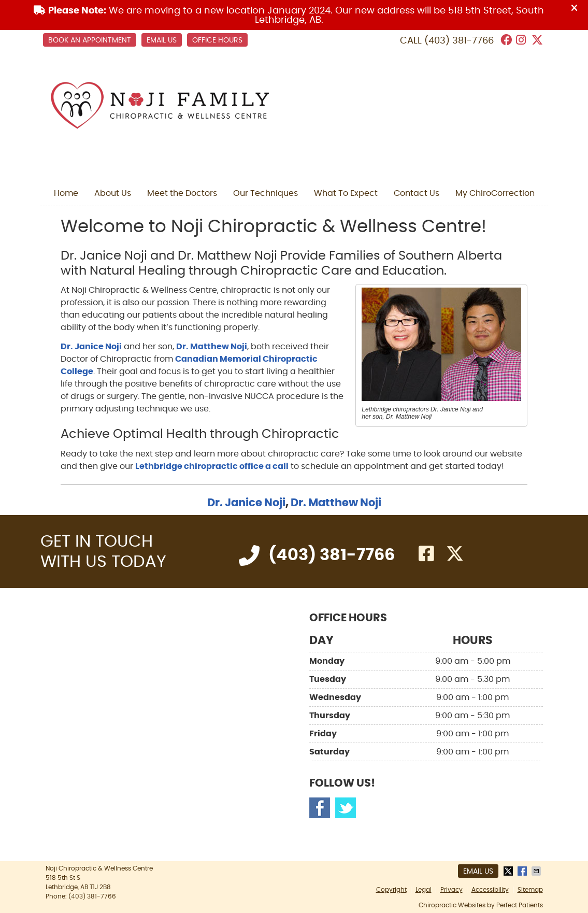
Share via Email (537, 871)
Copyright (391, 890)
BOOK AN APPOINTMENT (90, 40)
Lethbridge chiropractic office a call (212, 466)
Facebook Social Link (320, 808)
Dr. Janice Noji (91, 347)
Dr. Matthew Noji (212, 347)
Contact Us (417, 193)
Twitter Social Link (346, 808)
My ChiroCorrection (495, 193)
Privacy (451, 890)
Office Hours (217, 40)
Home (66, 193)
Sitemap (530, 890)
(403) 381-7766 (459, 41)
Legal (424, 890)
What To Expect (346, 193)
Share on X (509, 871)
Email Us (162, 40)
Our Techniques (266, 193)
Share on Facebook (523, 871)
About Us (113, 193)
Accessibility (490, 890)
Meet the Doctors (182, 193)
